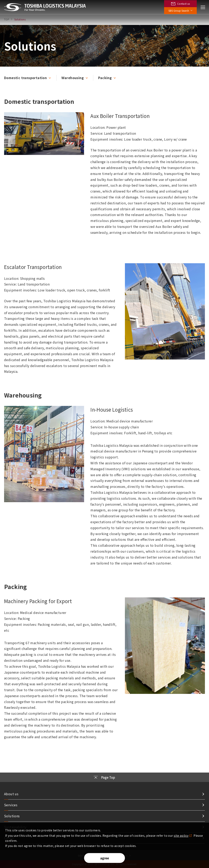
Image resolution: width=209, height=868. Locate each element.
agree (105, 858)
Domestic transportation (25, 78)
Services (11, 805)
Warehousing (73, 78)
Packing (105, 78)
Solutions (12, 816)
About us (11, 794)
